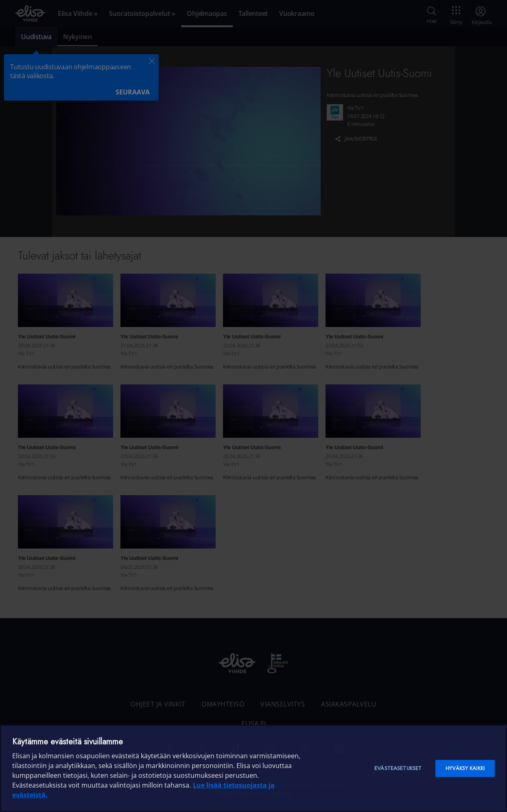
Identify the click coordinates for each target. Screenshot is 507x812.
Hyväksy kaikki (465, 768)
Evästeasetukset (398, 768)
